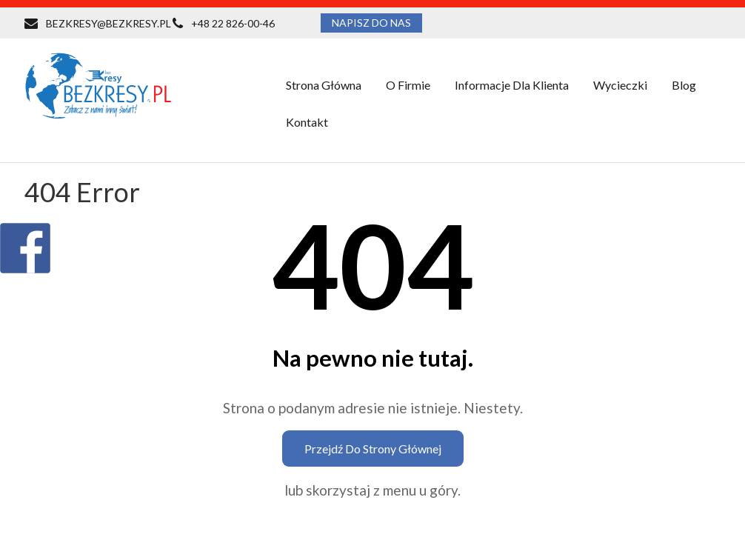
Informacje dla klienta (512, 85)
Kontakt (307, 122)
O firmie (408, 85)
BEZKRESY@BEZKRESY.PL (108, 23)
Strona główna (324, 85)
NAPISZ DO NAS (371, 23)
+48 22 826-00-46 (233, 23)
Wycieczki (620, 85)
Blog (684, 85)
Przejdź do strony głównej (373, 449)
